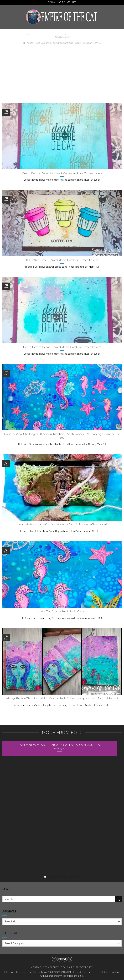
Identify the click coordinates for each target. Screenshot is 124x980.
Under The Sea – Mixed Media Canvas (62, 611)
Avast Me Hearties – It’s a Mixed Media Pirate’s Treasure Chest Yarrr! (62, 524)
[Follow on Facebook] (54, 959)
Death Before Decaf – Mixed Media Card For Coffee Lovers (62, 347)
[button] (4, 17)
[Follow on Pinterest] (65, 959)
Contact (36, 967)
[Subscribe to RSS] (70, 959)
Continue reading (62, 49)
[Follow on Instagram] (59, 959)
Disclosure (67, 967)
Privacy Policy (84, 967)
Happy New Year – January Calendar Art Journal (59, 745)
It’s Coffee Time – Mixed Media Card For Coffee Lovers (62, 260)
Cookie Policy (51, 967)
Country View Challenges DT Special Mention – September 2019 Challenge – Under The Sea (62, 436)
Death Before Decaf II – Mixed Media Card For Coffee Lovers (62, 173)
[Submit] (118, 899)
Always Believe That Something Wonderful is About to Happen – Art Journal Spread (62, 698)
